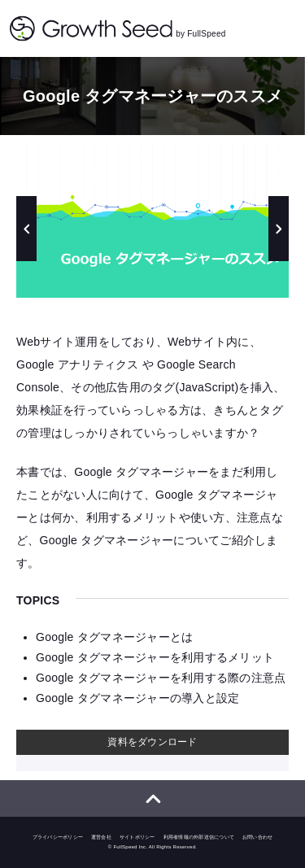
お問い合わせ (258, 837)
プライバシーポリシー (58, 837)
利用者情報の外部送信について (199, 837)
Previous (26, 229)
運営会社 (101, 837)
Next (279, 229)
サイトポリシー (137, 837)
